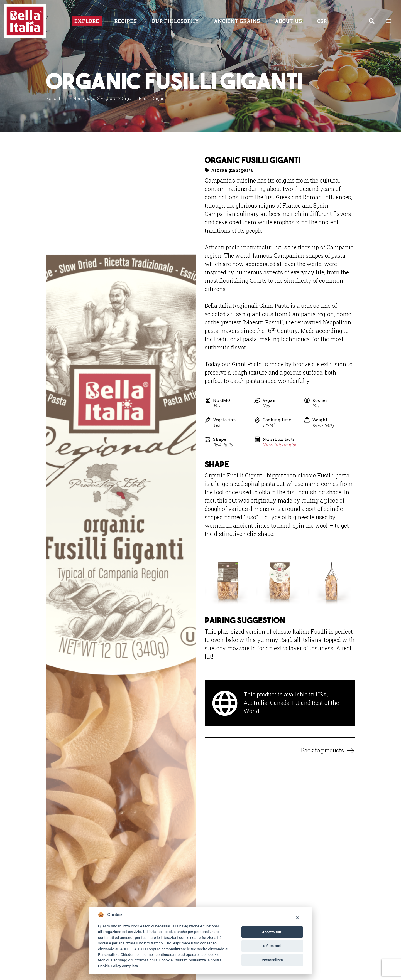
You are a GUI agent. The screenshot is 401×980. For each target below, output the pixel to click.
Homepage (84, 98)
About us (288, 21)
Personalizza (109, 954)
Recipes (125, 21)
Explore (87, 21)
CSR (322, 21)
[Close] (297, 918)
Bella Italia (57, 98)
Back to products (322, 750)
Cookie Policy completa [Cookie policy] (118, 966)
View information (280, 445)
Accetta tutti (272, 932)
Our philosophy (175, 21)
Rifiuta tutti (272, 946)
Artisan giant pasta (232, 170)
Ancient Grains (237, 21)
